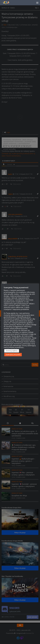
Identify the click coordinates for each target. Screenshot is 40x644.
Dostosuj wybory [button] (12, 351)
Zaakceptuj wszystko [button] (13, 355)
